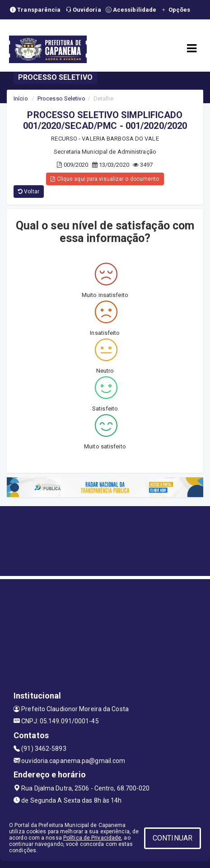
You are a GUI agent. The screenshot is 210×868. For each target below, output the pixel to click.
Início (21, 98)
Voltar (29, 192)
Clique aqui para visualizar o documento (105, 179)
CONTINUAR (173, 838)
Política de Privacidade (92, 838)
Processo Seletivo (61, 98)
